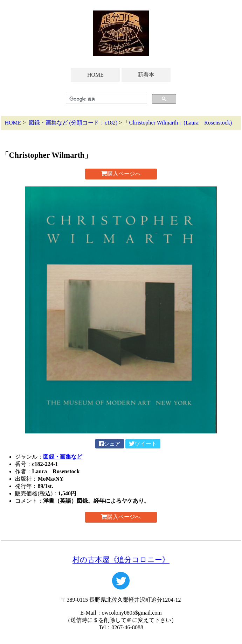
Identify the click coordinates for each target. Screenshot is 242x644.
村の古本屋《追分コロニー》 (121, 560)
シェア (110, 444)
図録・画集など (63, 457)
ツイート (143, 444)
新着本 (146, 75)
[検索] (106, 99)
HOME (95, 75)
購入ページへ (121, 174)
